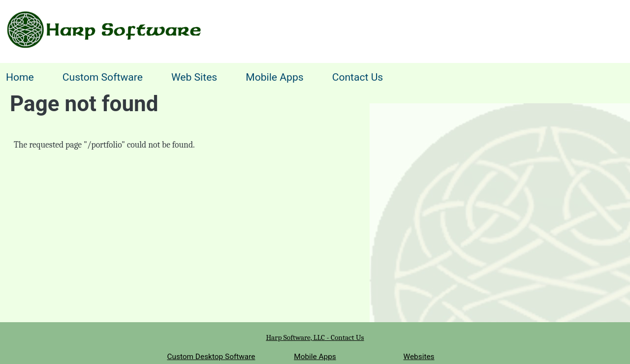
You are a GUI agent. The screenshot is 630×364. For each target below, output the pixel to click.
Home (20, 77)
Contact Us (358, 77)
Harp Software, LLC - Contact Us (315, 337)
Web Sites (194, 77)
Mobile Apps (274, 77)
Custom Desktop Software (211, 357)
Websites (419, 357)
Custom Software (103, 77)
